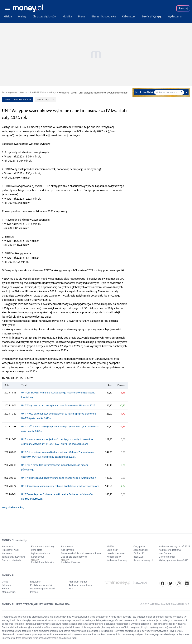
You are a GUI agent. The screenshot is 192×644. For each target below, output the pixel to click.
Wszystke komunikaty (13, 507)
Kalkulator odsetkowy (170, 550)
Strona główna (10, 93)
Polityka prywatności (41, 585)
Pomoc (34, 592)
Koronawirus (38, 557)
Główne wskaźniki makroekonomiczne (81, 553)
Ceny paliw (139, 546)
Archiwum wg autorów (80, 585)
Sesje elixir (112, 550)
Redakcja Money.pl (143, 560)
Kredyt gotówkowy (71, 562)
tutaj (74, 638)
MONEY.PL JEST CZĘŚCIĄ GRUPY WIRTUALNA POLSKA (36, 604)
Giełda (23, 93)
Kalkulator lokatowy (117, 560)
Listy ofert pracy (167, 557)
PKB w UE (139, 553)
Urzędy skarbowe (116, 553)
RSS (71, 589)
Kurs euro (7, 553)
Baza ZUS (138, 557)
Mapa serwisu (9, 592)
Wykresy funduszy (41, 553)
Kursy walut (8, 546)
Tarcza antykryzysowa (13, 557)
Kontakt (6, 589)
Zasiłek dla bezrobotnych (74, 557)
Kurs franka (67, 546)
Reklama (6, 585)
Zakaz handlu (141, 550)
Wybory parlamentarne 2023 (174, 560)
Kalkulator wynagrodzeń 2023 (174, 546)
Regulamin (36, 582)
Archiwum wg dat (78, 582)
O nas (5, 582)
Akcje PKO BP (68, 550)
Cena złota (37, 550)
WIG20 (110, 546)
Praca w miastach (11, 560)
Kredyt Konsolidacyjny (43, 562)
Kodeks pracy (114, 557)
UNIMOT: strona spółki (17, 100)
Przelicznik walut (11, 550)
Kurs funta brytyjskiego (43, 546)
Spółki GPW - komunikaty (43, 93)
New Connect (166, 553)
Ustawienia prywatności (43, 589)
